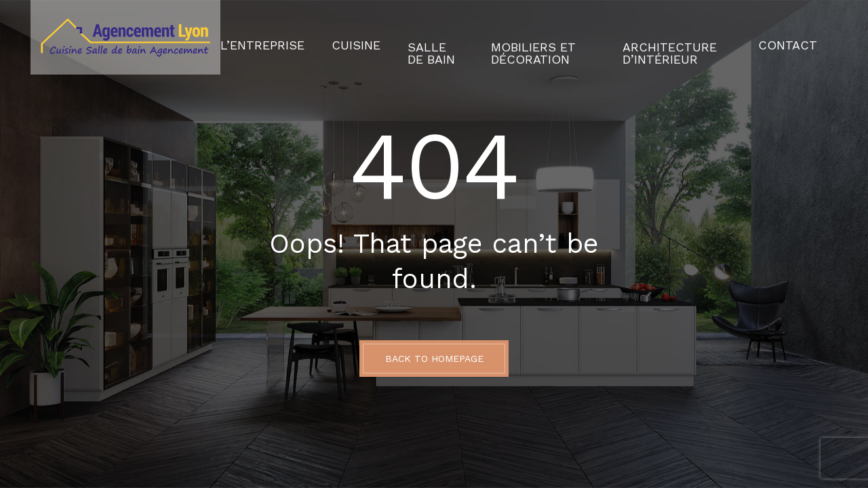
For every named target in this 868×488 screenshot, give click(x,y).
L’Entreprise (254, 37)
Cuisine (332, 37)
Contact (795, 37)
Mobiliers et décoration (506, 37)
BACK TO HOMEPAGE (434, 359)
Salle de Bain (401, 37)
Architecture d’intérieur (657, 37)
